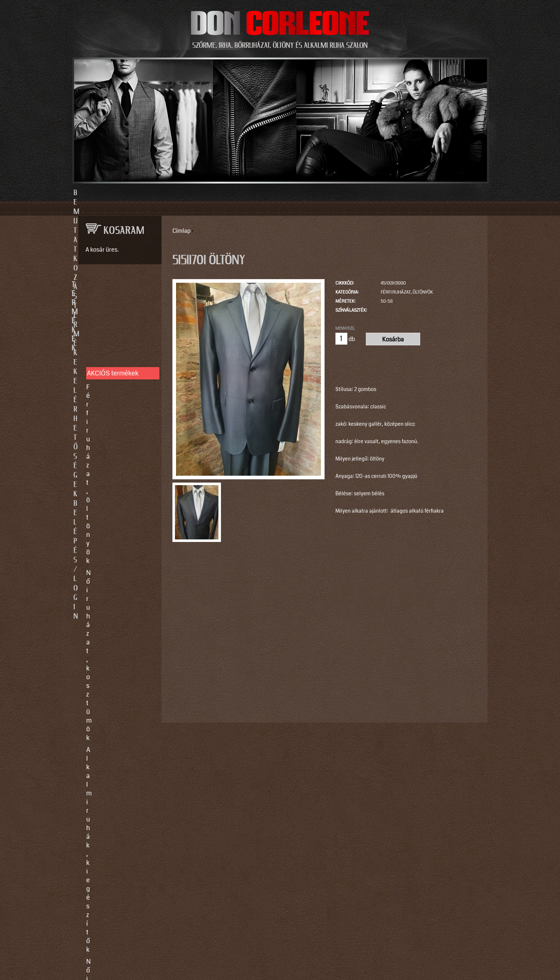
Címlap (181, 231)
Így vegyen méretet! (115, 509)
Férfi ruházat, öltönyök (407, 292)
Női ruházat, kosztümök (120, 336)
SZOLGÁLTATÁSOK (116, 462)
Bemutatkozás (168, 193)
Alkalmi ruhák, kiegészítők (107, 352)
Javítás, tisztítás (109, 497)
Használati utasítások (118, 541)
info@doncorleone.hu (114, 611)
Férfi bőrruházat (109, 380)
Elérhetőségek (314, 193)
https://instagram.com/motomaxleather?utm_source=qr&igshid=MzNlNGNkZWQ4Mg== (117, 866)
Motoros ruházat (110, 437)
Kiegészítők (103, 425)
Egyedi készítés (109, 485)
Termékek (241, 193)
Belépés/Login (392, 193)
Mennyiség (345, 328)
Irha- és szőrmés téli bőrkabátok (116, 396)
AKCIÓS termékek (113, 310)
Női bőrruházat (108, 368)
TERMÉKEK (116, 285)
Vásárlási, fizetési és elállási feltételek (116, 525)
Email (84, 686)
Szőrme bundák (108, 413)
